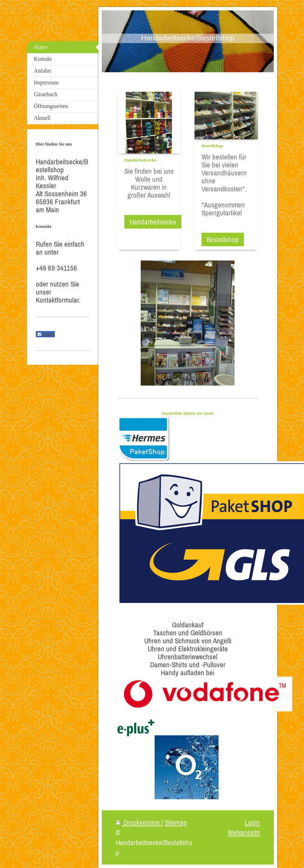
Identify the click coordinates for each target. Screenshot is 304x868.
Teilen (45, 334)
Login (252, 822)
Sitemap (176, 822)
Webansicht (244, 832)
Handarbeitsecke (153, 222)
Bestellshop (223, 239)
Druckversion (139, 822)
